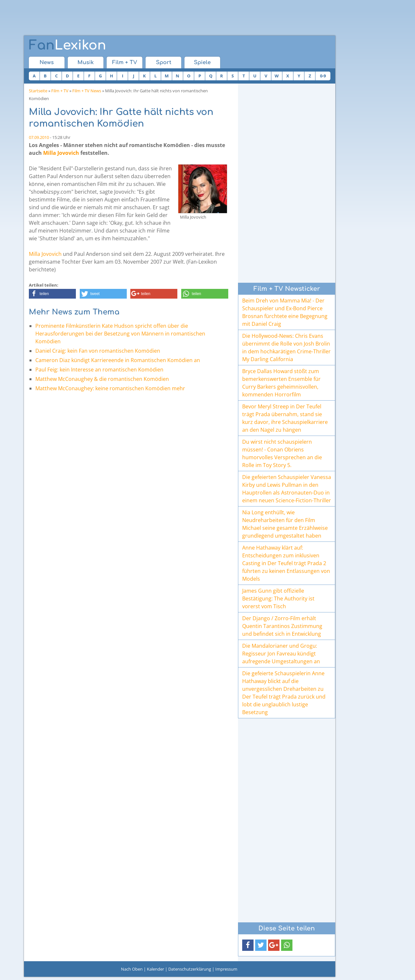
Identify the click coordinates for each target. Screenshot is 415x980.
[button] (52, 294)
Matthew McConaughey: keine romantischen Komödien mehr (110, 388)
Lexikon (67, 45)
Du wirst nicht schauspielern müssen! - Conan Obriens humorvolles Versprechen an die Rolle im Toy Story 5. (282, 453)
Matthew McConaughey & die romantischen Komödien (102, 379)
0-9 (323, 76)
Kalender (155, 969)
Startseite (38, 91)
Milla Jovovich (61, 153)
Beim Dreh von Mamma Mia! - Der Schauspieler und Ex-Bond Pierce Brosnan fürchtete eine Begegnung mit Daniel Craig (285, 312)
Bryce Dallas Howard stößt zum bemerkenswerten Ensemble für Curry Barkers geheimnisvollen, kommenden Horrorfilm (281, 383)
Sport (164, 63)
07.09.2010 (39, 137)
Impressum (226, 969)
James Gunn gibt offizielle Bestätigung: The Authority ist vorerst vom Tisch (278, 598)
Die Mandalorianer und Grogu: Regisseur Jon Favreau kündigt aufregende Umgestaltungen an (281, 654)
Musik (86, 63)
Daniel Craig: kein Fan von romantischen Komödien (98, 351)
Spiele (202, 63)
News (47, 63)
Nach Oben (132, 969)
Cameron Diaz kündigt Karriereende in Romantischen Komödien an (118, 360)
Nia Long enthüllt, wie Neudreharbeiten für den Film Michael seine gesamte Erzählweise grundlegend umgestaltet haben (285, 524)
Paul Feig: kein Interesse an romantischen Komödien (99, 370)
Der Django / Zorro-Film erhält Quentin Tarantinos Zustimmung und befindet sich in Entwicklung (282, 626)
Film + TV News (87, 91)
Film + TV (125, 63)
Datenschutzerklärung (190, 969)
